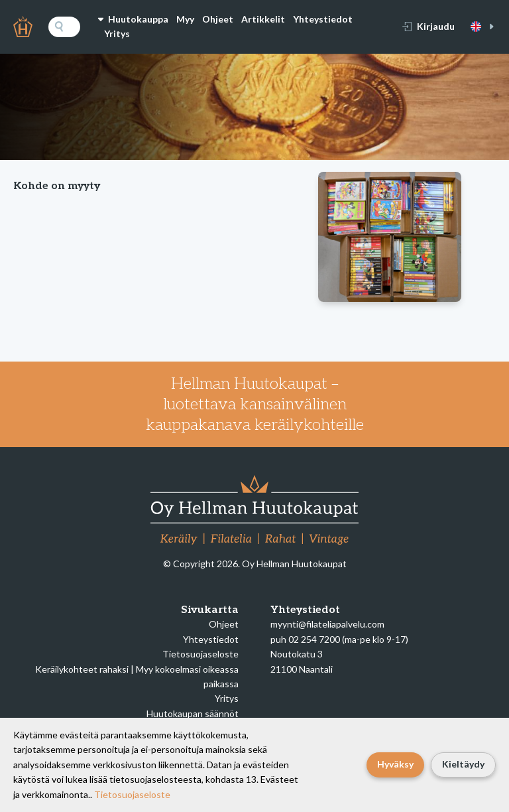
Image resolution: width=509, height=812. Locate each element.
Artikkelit (263, 19)
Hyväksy (395, 764)
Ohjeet (218, 19)
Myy (185, 19)
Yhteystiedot (323, 19)
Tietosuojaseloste (200, 654)
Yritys (117, 34)
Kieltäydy (463, 764)
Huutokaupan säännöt (193, 713)
